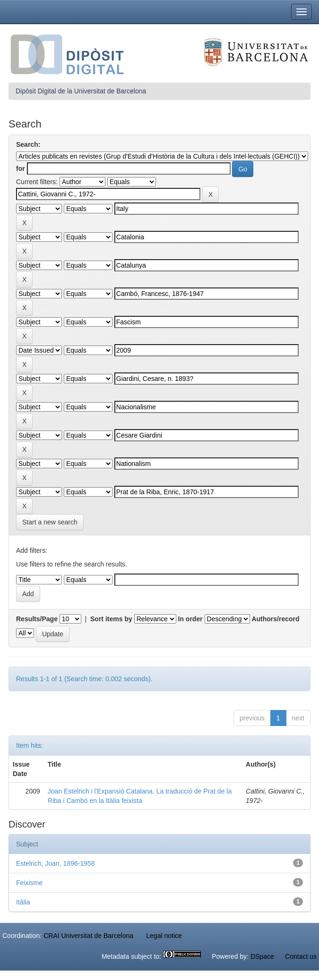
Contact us (301, 956)
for (21, 169)
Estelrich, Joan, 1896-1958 (56, 863)
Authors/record (275, 619)
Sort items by (111, 619)
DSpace (262, 956)
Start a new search (50, 522)
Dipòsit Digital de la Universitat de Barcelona (81, 91)
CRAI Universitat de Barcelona (88, 936)
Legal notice (164, 936)
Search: (28, 144)
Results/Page (37, 619)
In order (190, 619)
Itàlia (23, 902)
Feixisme (29, 883)
